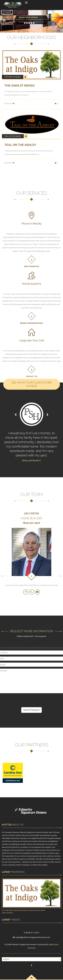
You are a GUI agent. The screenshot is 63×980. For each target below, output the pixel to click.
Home (31, 17)
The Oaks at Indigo (13, 77)
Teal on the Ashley (13, 136)
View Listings (8, 913)
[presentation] (19, 700)
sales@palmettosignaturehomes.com (33, 937)
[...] (27, 95)
